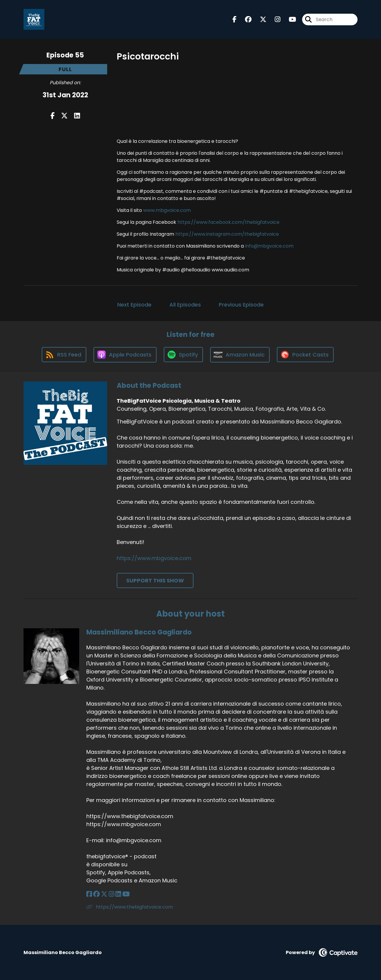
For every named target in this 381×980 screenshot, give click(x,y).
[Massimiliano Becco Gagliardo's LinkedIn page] (118, 894)
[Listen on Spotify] (183, 355)
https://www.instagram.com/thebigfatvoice (227, 234)
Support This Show (155, 580)
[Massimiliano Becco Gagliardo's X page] (104, 894)
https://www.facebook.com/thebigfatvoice (228, 222)
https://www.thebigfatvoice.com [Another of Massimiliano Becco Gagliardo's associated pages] (130, 907)
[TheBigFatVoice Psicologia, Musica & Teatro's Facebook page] (235, 19)
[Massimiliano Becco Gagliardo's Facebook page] (89, 894)
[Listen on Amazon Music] (240, 355)
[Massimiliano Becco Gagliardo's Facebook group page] (96, 894)
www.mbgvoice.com (167, 210)
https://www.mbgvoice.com (154, 558)
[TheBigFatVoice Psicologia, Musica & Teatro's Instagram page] (274, 19)
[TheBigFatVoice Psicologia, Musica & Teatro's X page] (260, 19)
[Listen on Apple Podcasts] (125, 355)
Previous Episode (241, 305)
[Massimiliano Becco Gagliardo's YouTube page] (126, 894)
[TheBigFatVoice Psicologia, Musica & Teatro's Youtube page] (289, 19)
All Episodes (185, 305)
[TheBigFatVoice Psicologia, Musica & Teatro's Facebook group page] (245, 19)
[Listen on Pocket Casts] (305, 355)
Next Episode (134, 305)
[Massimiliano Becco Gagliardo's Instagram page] (111, 894)
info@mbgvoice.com (269, 246)
